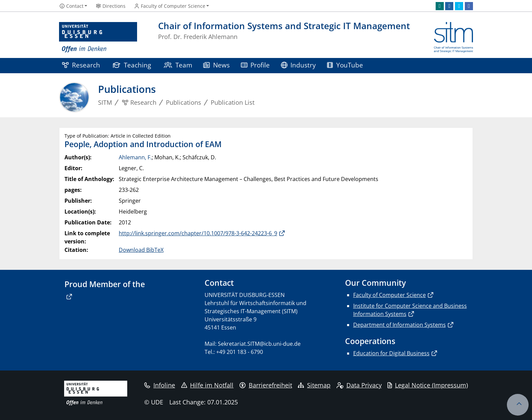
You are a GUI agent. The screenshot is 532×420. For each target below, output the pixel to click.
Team (178, 65)
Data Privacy (359, 385)
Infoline (160, 385)
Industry (299, 65)
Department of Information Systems (400, 325)
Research (81, 65)
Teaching (132, 65)
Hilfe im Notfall (207, 385)
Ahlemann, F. (135, 157)
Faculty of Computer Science (389, 295)
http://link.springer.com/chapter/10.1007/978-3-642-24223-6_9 (198, 233)
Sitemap (314, 385)
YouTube (345, 65)
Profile (255, 65)
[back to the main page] (453, 37)
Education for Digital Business (391, 353)
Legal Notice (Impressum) (428, 385)
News (216, 65)
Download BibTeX (141, 250)
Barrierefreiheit (266, 385)
